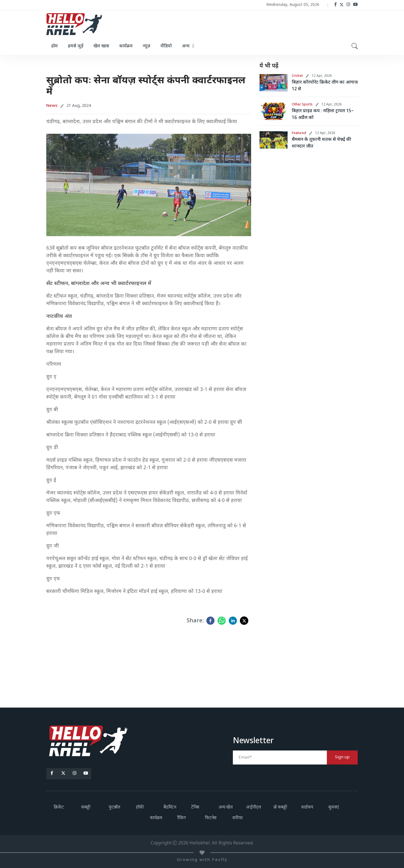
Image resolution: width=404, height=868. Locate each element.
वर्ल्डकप (307, 808)
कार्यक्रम (126, 46)
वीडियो (166, 46)
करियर (237, 818)
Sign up (342, 757)
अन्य (186, 46)
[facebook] (210, 621)
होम (55, 46)
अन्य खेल (226, 808)
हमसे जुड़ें (76, 46)
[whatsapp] (222, 621)
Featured (299, 133)
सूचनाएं (334, 808)
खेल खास (101, 46)
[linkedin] (233, 621)
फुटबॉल (114, 808)
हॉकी (140, 808)
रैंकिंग (182, 818)
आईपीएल (253, 808)
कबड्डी (86, 808)
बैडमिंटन (170, 808)
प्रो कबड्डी (280, 808)
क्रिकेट (59, 808)
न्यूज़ (147, 46)
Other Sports (302, 105)
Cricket (297, 76)
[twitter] (244, 621)
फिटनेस (211, 818)
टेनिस (195, 808)
